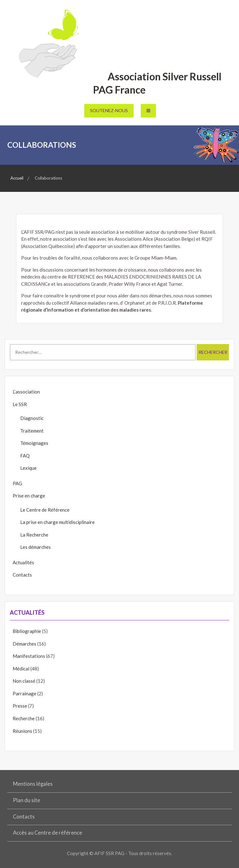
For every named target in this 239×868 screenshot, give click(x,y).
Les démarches (36, 547)
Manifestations (29, 656)
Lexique (28, 468)
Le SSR (20, 404)
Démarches (24, 644)
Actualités (23, 562)
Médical (21, 669)
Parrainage (24, 693)
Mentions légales (33, 784)
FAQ (25, 456)
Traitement (32, 431)
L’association (26, 392)
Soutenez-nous (109, 110)
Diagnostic (32, 418)
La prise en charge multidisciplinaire (57, 522)
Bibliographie (27, 631)
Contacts (22, 575)
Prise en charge (29, 496)
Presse (20, 706)
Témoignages (34, 443)
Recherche (24, 718)
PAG (17, 483)
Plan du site (27, 800)
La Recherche (34, 535)
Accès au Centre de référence (48, 833)
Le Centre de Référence (45, 510)
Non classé (24, 681)
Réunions (22, 731)
